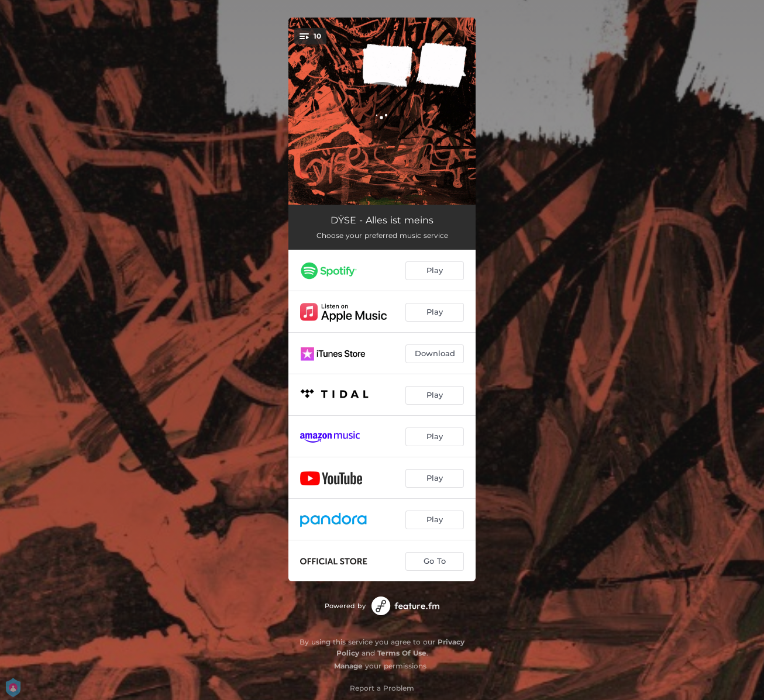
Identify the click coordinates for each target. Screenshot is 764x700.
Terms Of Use (402, 653)
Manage (348, 666)
